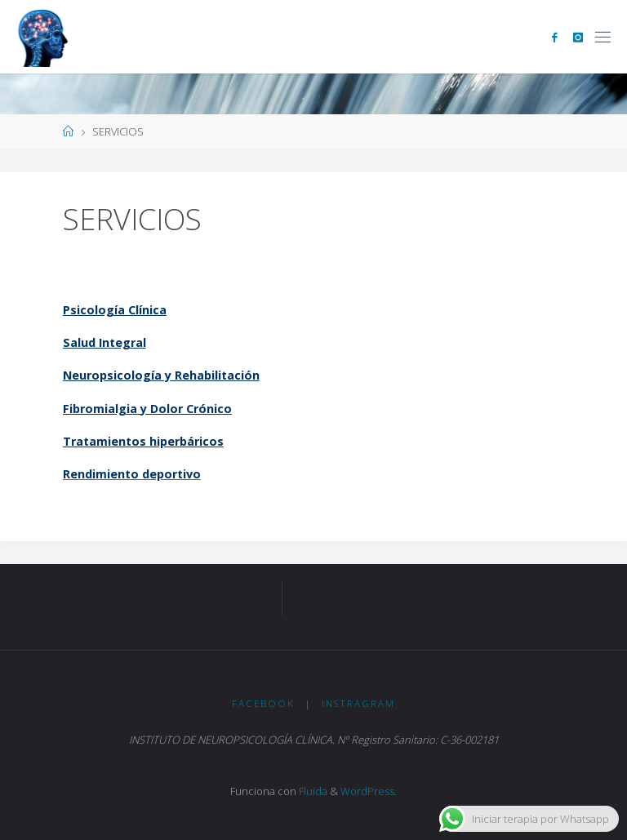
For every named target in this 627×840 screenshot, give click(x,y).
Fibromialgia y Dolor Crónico (147, 409)
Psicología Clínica (115, 310)
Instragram (358, 703)
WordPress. (369, 791)
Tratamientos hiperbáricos (143, 441)
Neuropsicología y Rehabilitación (161, 375)
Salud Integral (104, 342)
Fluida (312, 791)
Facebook (263, 703)
